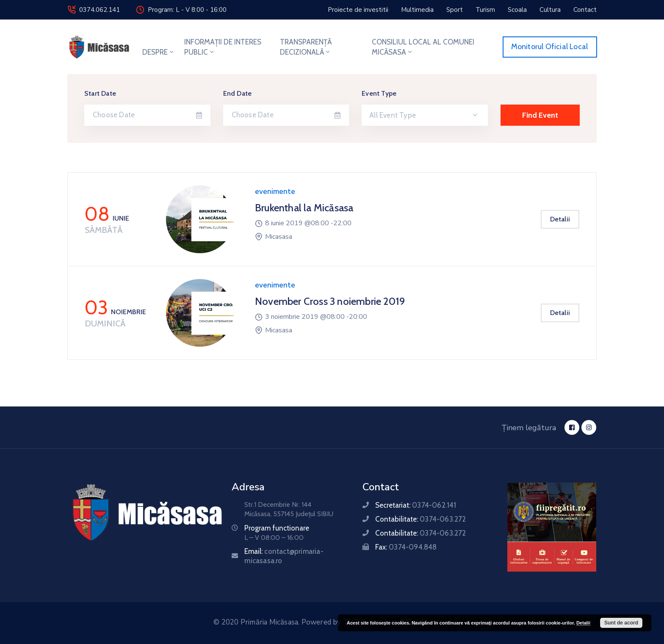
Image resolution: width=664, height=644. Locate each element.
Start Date (100, 93)
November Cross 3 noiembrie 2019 (330, 301)
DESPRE (159, 52)
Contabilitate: (421, 519)
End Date (238, 93)
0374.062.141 (100, 10)
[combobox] (425, 115)
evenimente (275, 192)
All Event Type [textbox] (393, 115)
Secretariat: (416, 505)
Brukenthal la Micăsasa (304, 208)
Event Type (379, 93)
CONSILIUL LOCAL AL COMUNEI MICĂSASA (423, 47)
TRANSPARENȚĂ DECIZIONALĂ (306, 47)
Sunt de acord (621, 623)
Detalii (560, 219)
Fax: (406, 547)
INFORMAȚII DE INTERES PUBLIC (223, 47)
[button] (358, 10)
